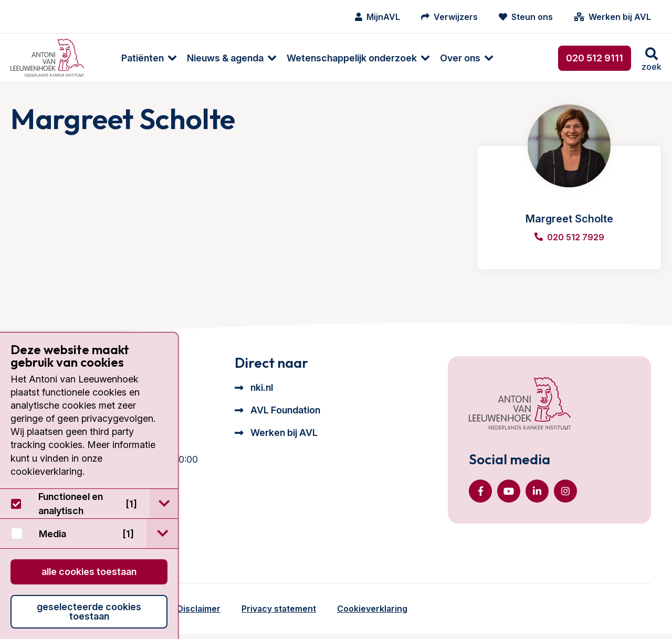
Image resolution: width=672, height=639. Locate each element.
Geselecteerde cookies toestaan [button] (89, 611)
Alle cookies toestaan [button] (89, 572)
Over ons (444, 58)
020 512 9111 (595, 58)
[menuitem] (127, 58)
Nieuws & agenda (209, 58)
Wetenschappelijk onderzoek (335, 58)
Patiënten (126, 58)
